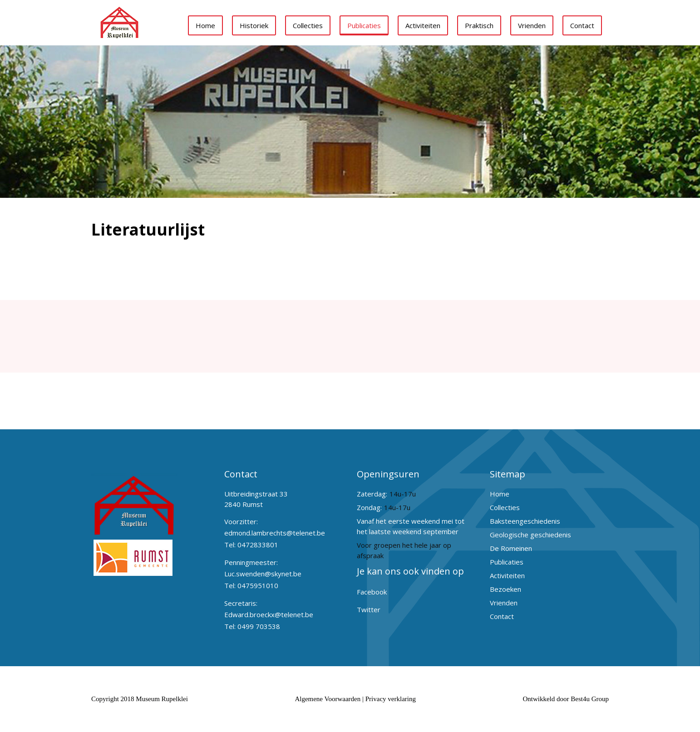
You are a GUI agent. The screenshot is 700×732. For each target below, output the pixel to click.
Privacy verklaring (391, 699)
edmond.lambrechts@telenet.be (275, 533)
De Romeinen (511, 548)
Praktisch (479, 25)
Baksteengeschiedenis (525, 521)
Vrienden (532, 25)
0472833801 (258, 545)
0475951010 (258, 585)
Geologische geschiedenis (530, 535)
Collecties (308, 25)
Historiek (254, 25)
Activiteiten (423, 25)
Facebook (372, 592)
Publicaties (364, 25)
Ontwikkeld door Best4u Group (566, 699)
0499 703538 (259, 626)
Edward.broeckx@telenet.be (269, 614)
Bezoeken (505, 589)
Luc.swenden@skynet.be (263, 574)
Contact (582, 25)
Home (205, 25)
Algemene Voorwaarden (328, 699)
